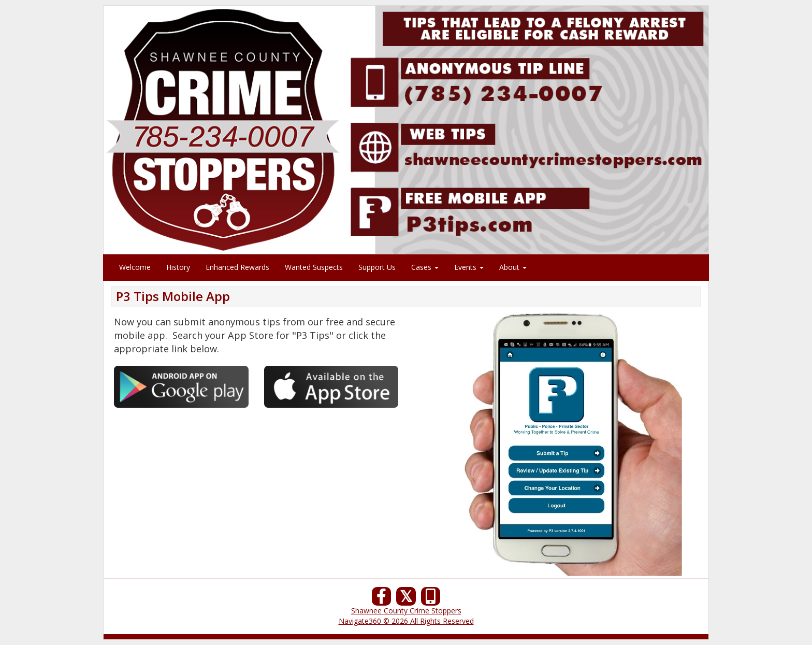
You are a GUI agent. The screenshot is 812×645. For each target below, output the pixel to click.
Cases (425, 267)
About (513, 267)
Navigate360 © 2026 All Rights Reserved (406, 621)
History (178, 267)
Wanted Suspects (314, 267)
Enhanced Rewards (237, 267)
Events (469, 267)
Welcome (135, 267)
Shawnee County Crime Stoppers (406, 611)
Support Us (377, 267)
